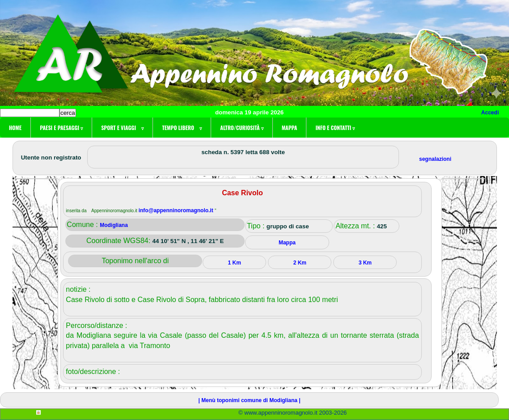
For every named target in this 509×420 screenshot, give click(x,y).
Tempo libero (182, 128)
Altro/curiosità (242, 128)
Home (15, 128)
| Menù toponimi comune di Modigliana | (250, 400)
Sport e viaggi (122, 128)
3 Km (365, 263)
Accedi (490, 113)
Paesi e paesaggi (61, 128)
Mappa (290, 128)
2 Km (300, 263)
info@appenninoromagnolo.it (177, 210)
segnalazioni (435, 159)
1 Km (235, 263)
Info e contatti (335, 128)
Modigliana (114, 225)
